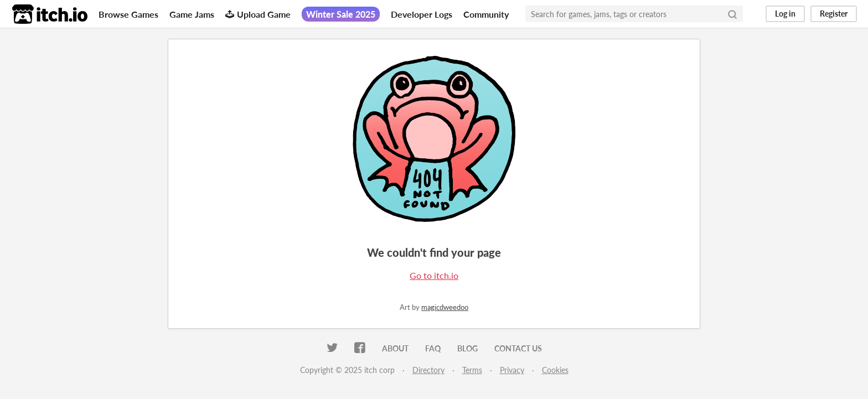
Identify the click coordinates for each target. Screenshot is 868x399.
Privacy (512, 370)
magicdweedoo (445, 307)
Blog (467, 348)
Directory (428, 370)
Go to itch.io (434, 275)
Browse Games (128, 14)
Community (486, 14)
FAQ (433, 348)
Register (834, 14)
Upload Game (258, 14)
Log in (785, 14)
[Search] (732, 14)
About (395, 348)
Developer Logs (422, 14)
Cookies (555, 370)
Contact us (518, 348)
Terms (472, 370)
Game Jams (192, 14)
